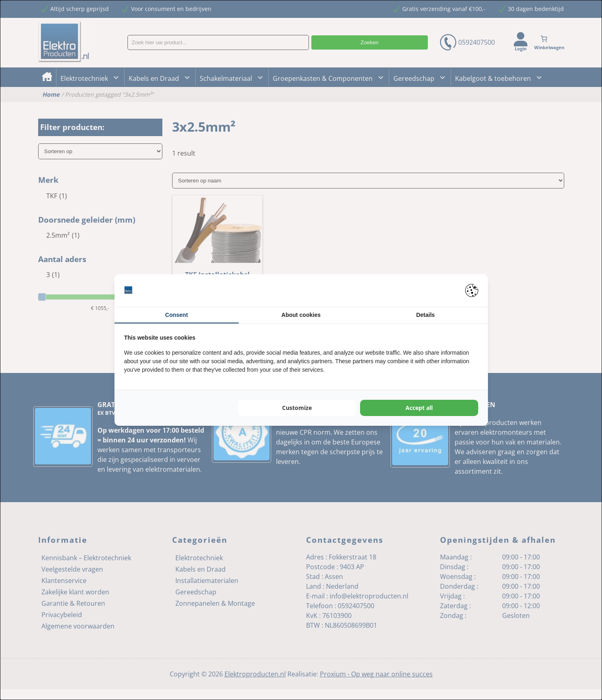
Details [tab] (425, 315)
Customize (297, 408)
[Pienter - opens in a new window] (472, 290)
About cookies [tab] (301, 315)
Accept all (419, 408)
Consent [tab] (177, 315)
